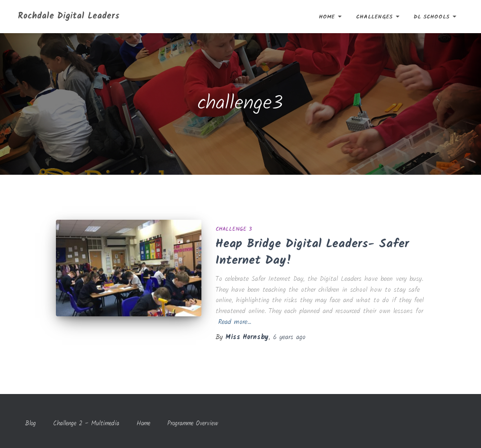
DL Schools (435, 17)
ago (289, 337)
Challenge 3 (234, 229)
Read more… (235, 322)
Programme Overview (193, 424)
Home (330, 17)
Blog (31, 424)
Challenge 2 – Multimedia (86, 424)
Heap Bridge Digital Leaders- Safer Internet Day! (312, 252)
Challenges (378, 17)
